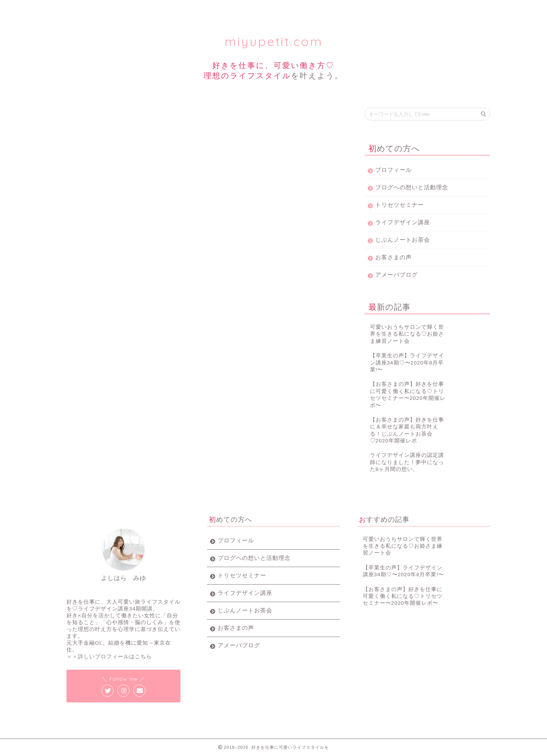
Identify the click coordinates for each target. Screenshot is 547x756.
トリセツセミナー (168, 9)
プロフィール (94, 9)
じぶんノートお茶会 (403, 240)
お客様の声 (389, 9)
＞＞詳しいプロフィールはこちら (109, 657)
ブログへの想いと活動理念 (412, 187)
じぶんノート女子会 (315, 9)
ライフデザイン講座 (241, 9)
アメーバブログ (397, 275)
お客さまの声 (394, 257)
